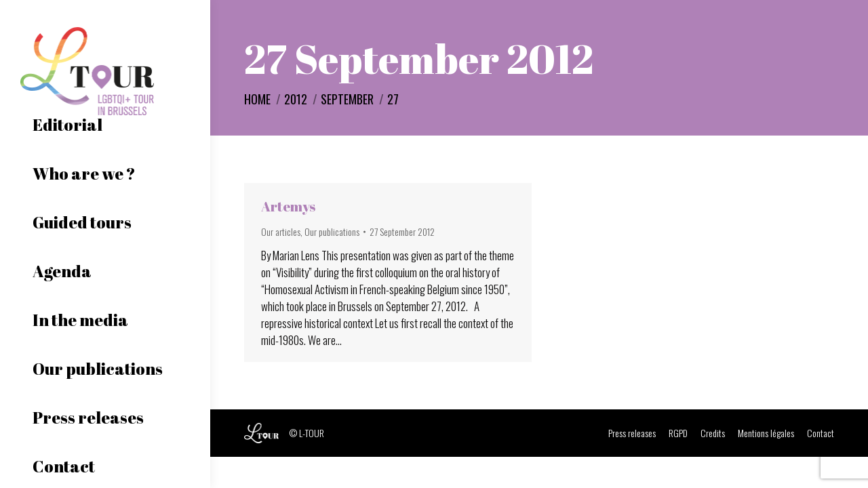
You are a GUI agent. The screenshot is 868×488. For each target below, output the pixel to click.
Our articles (281, 231)
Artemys (288, 206)
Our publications (332, 231)
